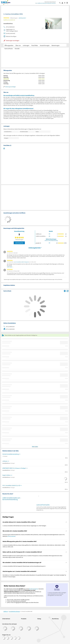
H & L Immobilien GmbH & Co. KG (11, 485)
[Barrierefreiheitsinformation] (65, 3)
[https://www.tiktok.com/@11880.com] (11, 638)
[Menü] (68, 3)
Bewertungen (56, 45)
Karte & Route (9, 49)
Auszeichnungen (45, 45)
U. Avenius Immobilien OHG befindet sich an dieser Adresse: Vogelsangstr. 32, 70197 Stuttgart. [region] (24, 526)
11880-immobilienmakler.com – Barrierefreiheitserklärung (12, 499)
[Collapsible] (66, 522)
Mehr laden (35, 447)
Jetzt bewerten (19, 243)
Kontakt (17, 49)
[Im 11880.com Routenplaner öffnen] (65, 291)
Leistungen (26, 45)
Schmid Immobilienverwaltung (11, 454)
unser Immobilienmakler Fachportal (21, 262)
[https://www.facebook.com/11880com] (4, 638)
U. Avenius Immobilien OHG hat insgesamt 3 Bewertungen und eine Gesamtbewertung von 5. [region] (24, 566)
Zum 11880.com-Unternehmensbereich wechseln (46, 3)
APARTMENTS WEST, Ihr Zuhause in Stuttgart (14, 468)
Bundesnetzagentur (34, 589)
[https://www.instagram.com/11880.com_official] (8, 638)
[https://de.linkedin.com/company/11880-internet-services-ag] (15, 638)
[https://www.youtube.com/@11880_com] (19, 638)
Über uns (18, 45)
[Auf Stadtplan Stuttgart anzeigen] (68, 291)
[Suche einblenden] (60, 3)
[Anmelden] (63, 3)
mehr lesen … (10, 267)
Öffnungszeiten (9, 45)
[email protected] (11, 536)
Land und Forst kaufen (43, 505)
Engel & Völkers (7, 475)
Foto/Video (35, 45)
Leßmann (5, 461)
